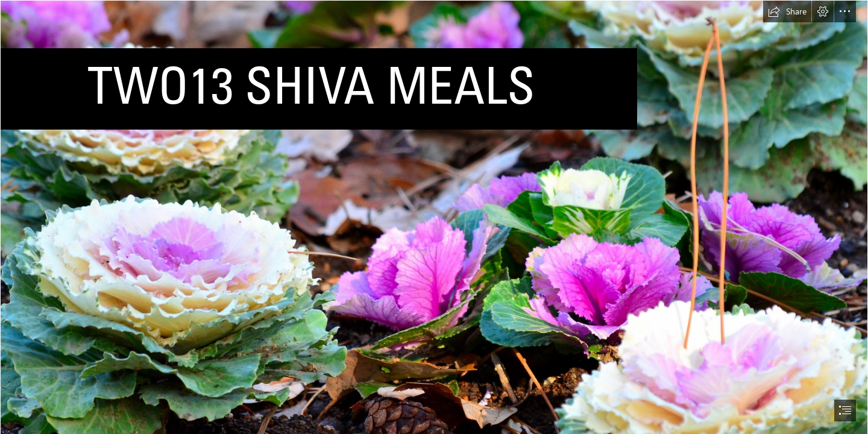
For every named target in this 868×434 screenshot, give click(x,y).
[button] (787, 11)
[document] (434, 217)
